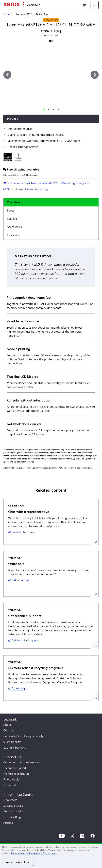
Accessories (14, 227)
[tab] (43, 110)
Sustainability (12, 742)
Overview (13, 202)
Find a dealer (12, 779)
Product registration (16, 774)
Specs (11, 210)
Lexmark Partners (15, 748)
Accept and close (18, 862)
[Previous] (7, 75)
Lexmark (10, 719)
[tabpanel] (51, 344)
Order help (10, 785)
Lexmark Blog (12, 817)
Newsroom (10, 800)
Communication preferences (21, 762)
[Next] (95, 75)
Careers (8, 730)
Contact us (12, 757)
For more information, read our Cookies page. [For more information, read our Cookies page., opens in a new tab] (34, 853)
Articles (8, 823)
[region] (51, 855)
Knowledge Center (18, 795)
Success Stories (13, 806)
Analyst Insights (14, 811)
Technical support (15, 768)
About (7, 725)
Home (43, 5)
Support (14, 235)
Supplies (12, 219)
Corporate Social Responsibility (23, 736)
